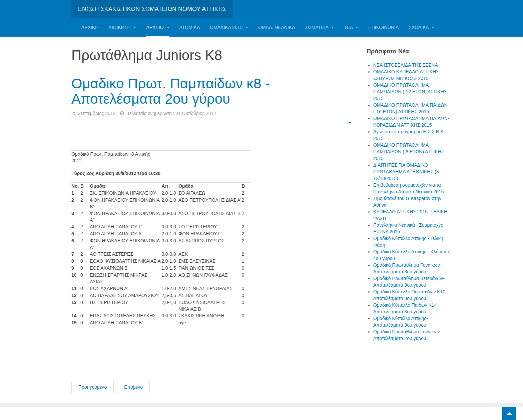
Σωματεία (320, 27)
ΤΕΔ (351, 27)
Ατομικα (190, 27)
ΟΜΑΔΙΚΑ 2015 (229, 27)
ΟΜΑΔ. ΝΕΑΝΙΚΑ (277, 27)
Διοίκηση (122, 27)
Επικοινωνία (383, 27)
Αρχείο (158, 27)
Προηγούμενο (93, 387)
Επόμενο (133, 387)
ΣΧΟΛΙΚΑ (421, 27)
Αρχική (90, 27)
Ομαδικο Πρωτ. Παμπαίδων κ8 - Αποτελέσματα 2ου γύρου (171, 91)
